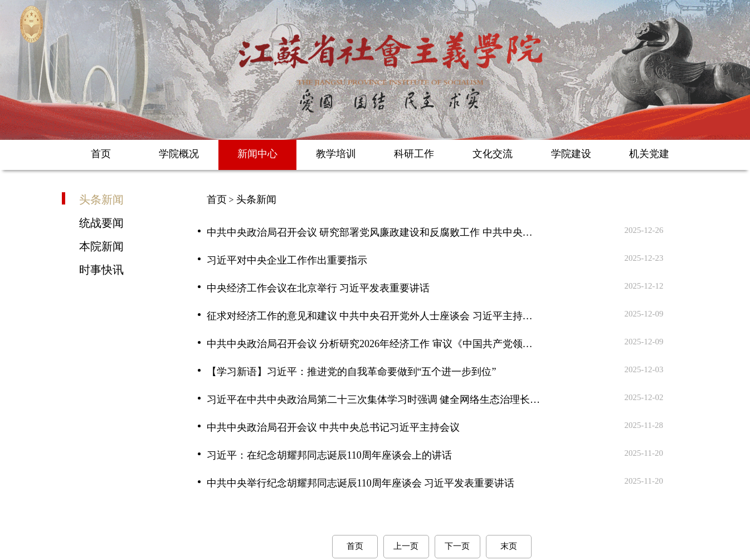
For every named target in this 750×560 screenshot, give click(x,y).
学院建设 (571, 154)
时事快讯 (101, 269)
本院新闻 (101, 246)
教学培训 (336, 154)
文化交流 (493, 154)
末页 (509, 546)
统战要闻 (101, 222)
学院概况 (179, 154)
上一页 (406, 546)
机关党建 (649, 154)
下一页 (457, 546)
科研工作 (414, 154)
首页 (101, 154)
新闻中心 (257, 154)
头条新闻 (101, 199)
